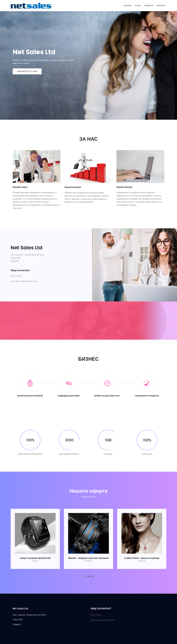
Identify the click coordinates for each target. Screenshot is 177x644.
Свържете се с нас (27, 71)
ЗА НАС (138, 6)
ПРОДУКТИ (149, 6)
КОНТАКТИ (161, 6)
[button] (85, 576)
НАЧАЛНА (127, 6)
